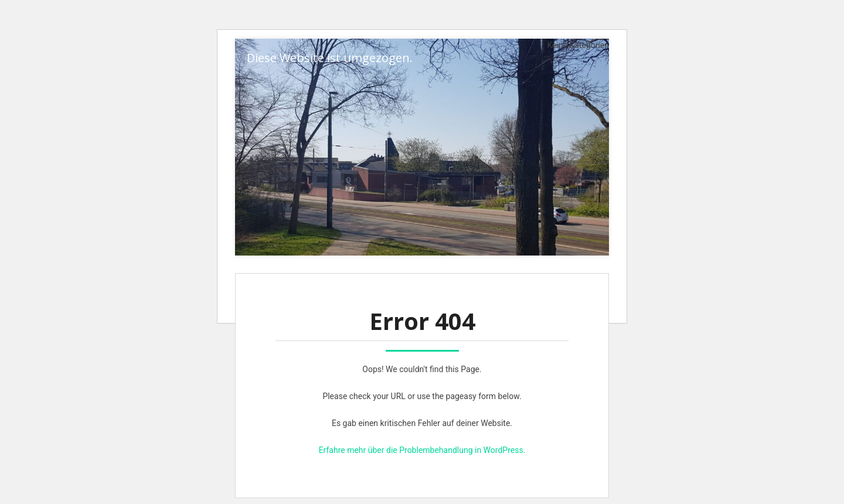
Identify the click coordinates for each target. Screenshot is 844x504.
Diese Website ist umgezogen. (330, 58)
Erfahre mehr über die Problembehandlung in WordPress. (422, 450)
